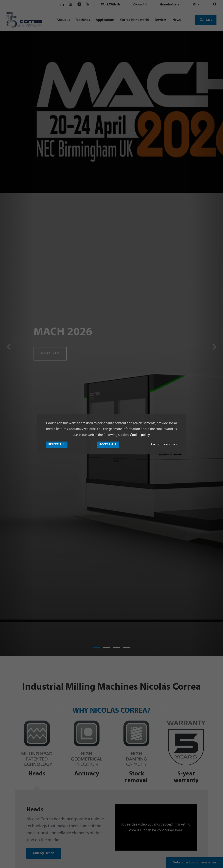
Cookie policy (139, 435)
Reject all (57, 444)
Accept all (108, 444)
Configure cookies (164, 444)
